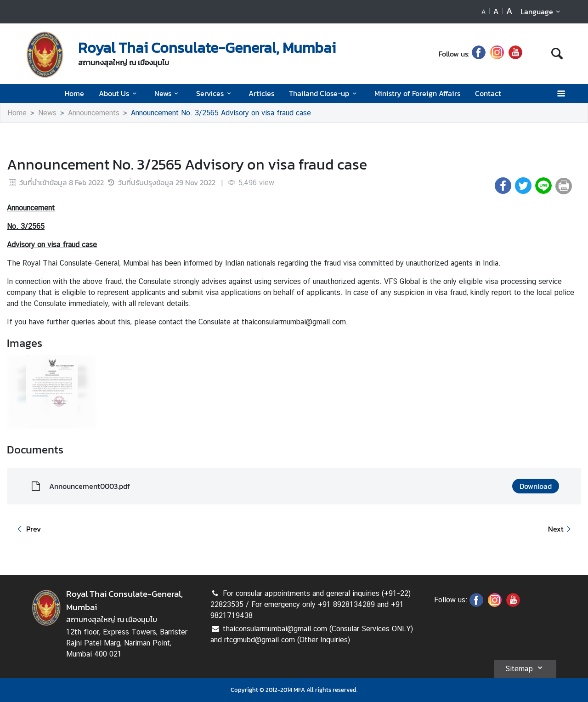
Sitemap (525, 668)
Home (74, 93)
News (168, 93)
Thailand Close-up (324, 93)
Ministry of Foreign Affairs (417, 93)
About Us (119, 93)
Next (561, 529)
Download (536, 486)
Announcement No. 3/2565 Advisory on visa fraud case (221, 113)
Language (542, 11)
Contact (488, 93)
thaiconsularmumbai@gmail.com (294, 322)
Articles (261, 93)
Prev (28, 529)
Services (215, 93)
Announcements (94, 113)
